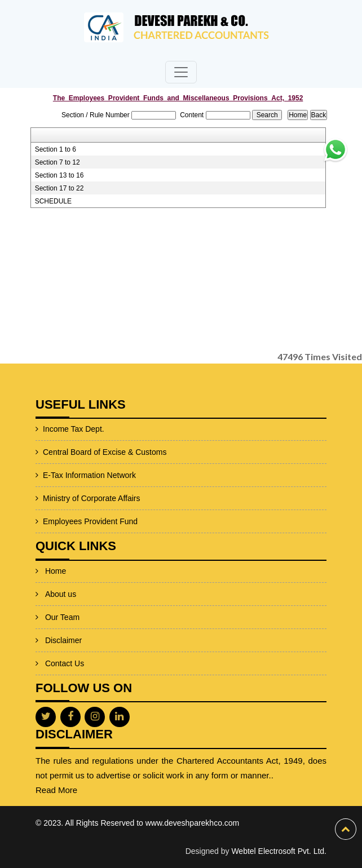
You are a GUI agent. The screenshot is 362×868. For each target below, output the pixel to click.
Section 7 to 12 (58, 162)
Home (56, 555)
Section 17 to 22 (59, 188)
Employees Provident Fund (67, 521)
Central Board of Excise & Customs (81, 452)
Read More (80, 790)
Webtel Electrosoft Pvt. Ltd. (279, 851)
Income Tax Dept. (50, 429)
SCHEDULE (53, 201)
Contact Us (65, 647)
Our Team (62, 601)
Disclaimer (63, 624)
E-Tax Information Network (66, 475)
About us (61, 578)
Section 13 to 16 (59, 175)
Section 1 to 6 (56, 149)
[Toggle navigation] (181, 72)
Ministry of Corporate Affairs (68, 498)
